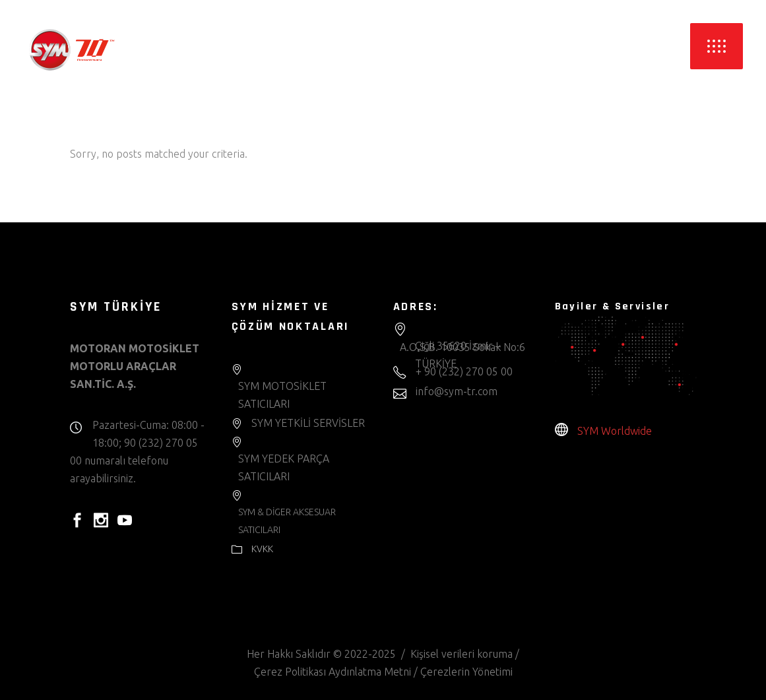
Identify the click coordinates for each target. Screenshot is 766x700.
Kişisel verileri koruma (462, 654)
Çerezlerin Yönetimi (466, 672)
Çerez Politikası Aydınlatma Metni (333, 672)
